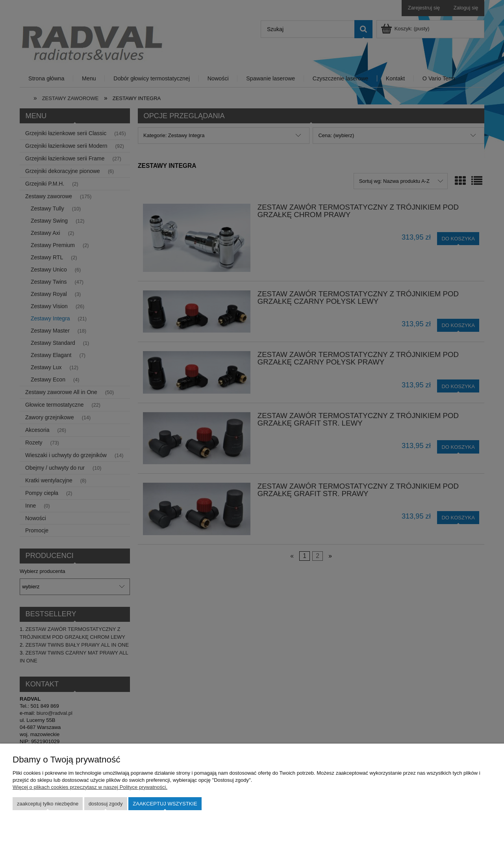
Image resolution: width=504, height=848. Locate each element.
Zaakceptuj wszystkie (165, 804)
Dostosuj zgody (106, 804)
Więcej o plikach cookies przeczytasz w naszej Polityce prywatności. (90, 787)
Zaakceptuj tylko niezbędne (48, 804)
